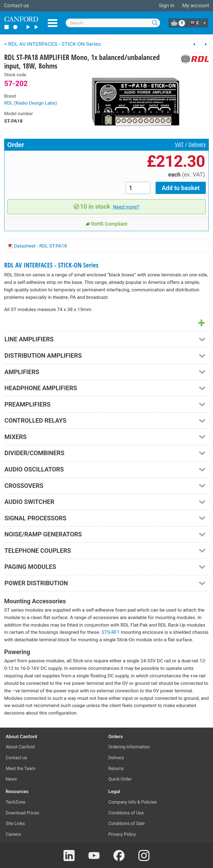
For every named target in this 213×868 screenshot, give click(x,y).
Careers (14, 834)
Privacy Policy (122, 834)
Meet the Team (21, 769)
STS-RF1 (111, 632)
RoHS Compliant (107, 224)
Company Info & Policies (133, 802)
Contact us (16, 6)
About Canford (20, 747)
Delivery (197, 145)
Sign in (166, 6)
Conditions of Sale (127, 823)
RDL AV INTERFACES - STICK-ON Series (51, 265)
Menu (53, 23)
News (12, 779)
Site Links (15, 823)
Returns (116, 769)
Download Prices (23, 813)
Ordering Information (129, 747)
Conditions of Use (126, 813)
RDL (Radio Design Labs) (31, 103)
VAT (179, 145)
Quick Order (120, 779)
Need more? (126, 207)
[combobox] (113, 23)
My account (196, 6)
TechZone (16, 802)
